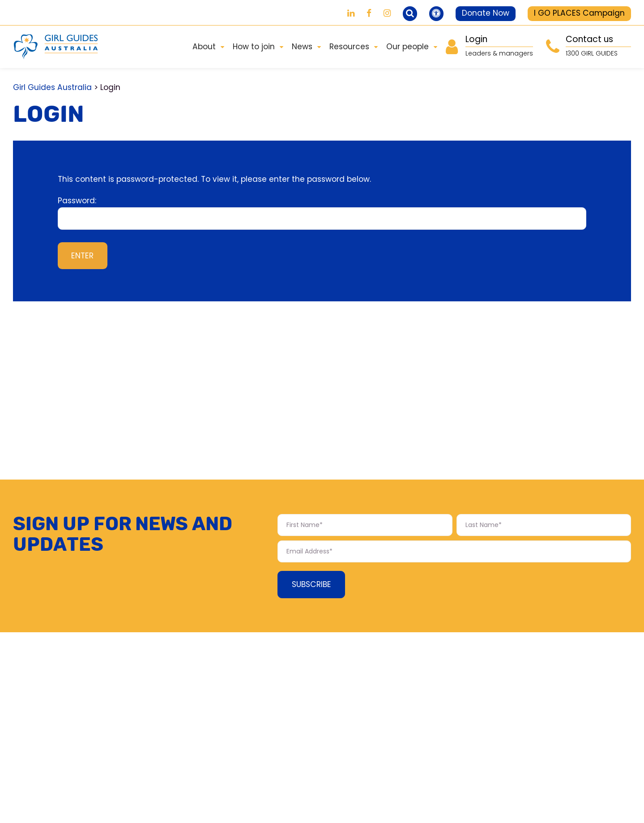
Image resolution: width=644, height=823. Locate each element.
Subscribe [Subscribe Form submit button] (311, 584)
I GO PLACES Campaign (579, 13)
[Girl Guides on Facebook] (369, 13)
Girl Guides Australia (52, 87)
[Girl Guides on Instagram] (387, 13)
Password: (322, 212)
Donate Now (486, 13)
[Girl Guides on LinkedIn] (351, 13)
